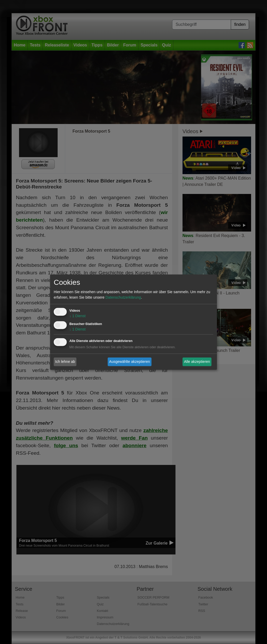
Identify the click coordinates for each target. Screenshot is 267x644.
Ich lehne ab (65, 362)
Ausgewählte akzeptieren (130, 362)
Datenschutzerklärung (123, 297)
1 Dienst (77, 316)
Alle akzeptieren (197, 362)
